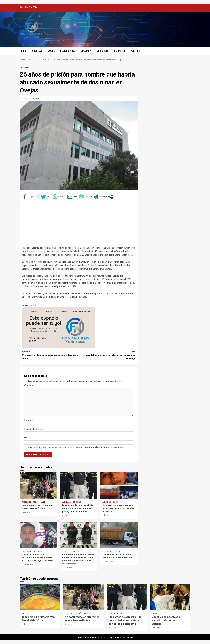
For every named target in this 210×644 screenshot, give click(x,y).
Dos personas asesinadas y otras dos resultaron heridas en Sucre (119, 486)
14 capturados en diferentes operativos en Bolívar (38, 486)
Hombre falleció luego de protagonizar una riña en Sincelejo (107, 355)
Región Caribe (68, 51)
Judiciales (103, 51)
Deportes (120, 51)
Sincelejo (37, 51)
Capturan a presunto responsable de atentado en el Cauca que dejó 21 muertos (38, 535)
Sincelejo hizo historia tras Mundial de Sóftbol (40, 597)
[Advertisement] (79, 224)
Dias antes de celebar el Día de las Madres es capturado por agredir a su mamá (79, 486)
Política (135, 51)
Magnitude (113, 637)
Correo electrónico (35, 429)
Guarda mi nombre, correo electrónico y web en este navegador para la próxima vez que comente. (76, 447)
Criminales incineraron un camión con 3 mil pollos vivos (119, 535)
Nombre (29, 420)
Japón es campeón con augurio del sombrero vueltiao (170, 597)
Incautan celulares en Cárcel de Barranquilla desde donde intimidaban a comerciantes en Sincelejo (79, 535)
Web (27, 438)
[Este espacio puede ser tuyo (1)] (58, 327)
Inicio (23, 51)
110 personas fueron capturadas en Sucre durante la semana (50, 355)
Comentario (31, 385)
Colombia (86, 51)
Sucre (51, 51)
